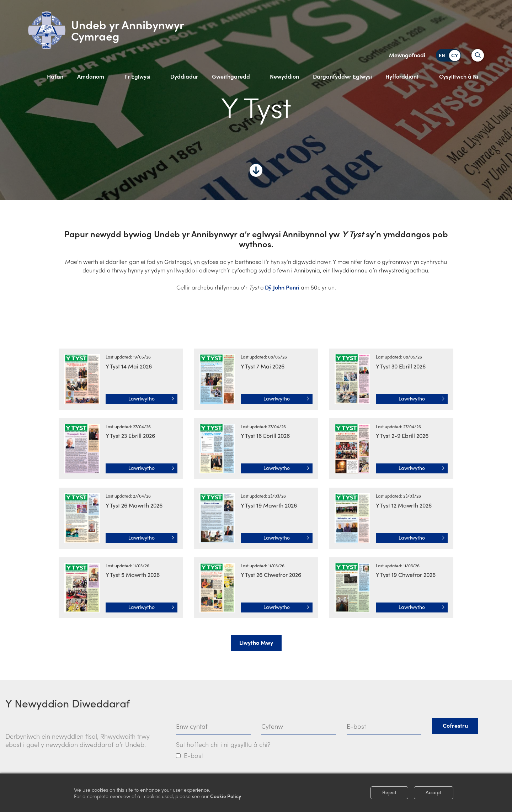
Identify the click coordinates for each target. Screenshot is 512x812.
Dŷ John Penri (281, 287)
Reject (389, 792)
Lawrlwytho (151, 398)
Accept (434, 792)
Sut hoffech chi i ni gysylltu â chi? (223, 744)
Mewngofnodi (407, 55)
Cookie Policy (226, 796)
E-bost (193, 755)
